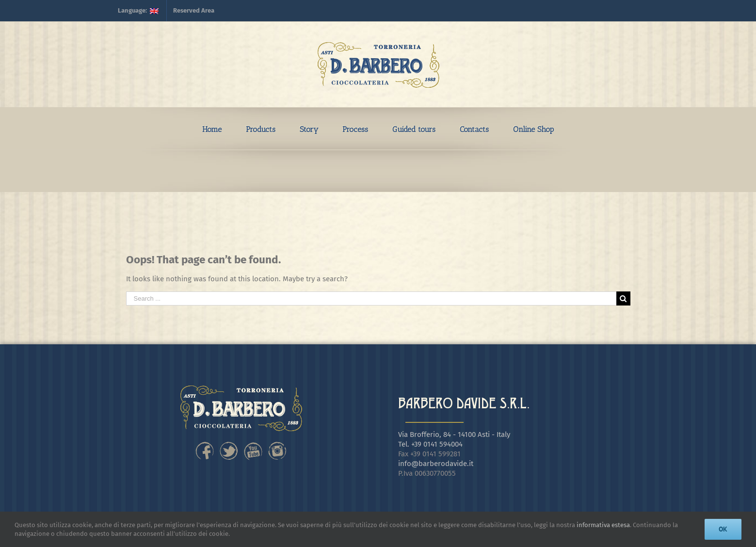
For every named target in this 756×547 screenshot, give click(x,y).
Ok (723, 529)
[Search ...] (371, 298)
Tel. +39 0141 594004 (430, 444)
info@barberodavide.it (436, 464)
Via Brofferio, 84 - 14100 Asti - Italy (454, 434)
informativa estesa (603, 525)
